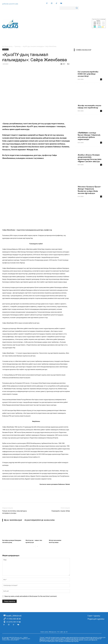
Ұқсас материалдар (13, 520)
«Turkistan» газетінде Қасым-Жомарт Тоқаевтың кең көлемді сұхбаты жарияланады (89, 136)
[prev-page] (34, 547)
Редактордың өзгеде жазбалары (39, 520)
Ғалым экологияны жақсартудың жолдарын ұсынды (15, 512)
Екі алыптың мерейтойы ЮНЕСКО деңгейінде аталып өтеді (88, 74)
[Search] (77, 8)
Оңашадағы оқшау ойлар (61, 511)
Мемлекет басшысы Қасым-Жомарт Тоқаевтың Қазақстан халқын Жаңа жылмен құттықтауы (89, 190)
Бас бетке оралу (7, 46)
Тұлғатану (18, 46)
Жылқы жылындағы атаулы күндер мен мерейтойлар (89, 107)
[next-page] (37, 547)
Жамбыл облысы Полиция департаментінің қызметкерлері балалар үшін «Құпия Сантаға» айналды (90, 158)
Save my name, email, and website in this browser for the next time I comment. (31, 596)
